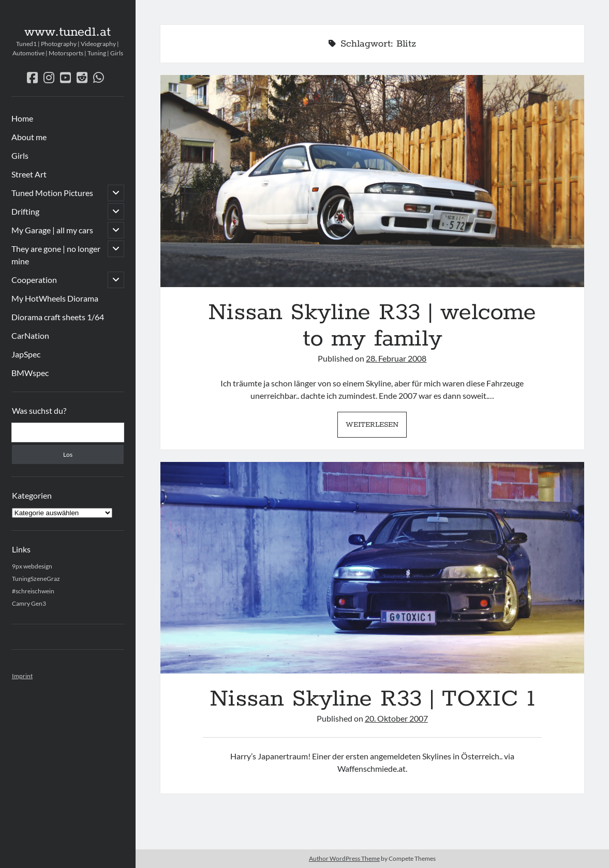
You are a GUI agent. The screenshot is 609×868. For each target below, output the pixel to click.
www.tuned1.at (68, 32)
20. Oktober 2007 (396, 718)
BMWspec (30, 373)
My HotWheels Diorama (55, 298)
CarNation (30, 335)
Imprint (22, 676)
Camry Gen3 (29, 603)
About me (29, 137)
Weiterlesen (376, 427)
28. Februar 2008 (396, 358)
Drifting (25, 211)
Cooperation (34, 280)
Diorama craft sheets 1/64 (58, 317)
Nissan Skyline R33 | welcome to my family (372, 181)
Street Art (29, 174)
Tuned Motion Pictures (52, 193)
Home (22, 118)
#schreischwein (33, 591)
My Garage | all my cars (52, 230)
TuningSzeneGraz (36, 579)
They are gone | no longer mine (56, 255)
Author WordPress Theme (344, 858)
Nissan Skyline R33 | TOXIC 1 (372, 568)
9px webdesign (32, 566)
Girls (20, 155)
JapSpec (26, 354)
